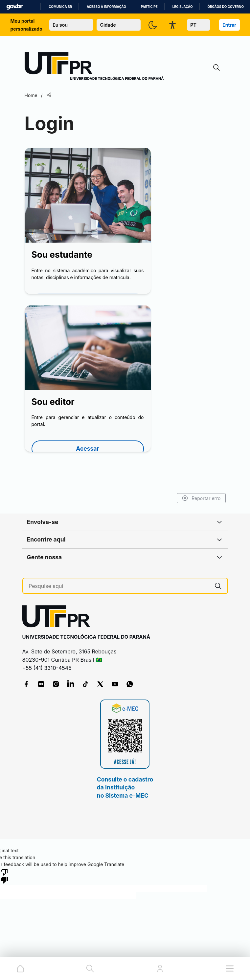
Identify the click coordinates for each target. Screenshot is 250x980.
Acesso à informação (106, 7)
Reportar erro (201, 498)
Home (31, 95)
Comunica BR (60, 7)
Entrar (229, 25)
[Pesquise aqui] (119, 586)
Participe (149, 7)
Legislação (183, 7)
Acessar (87, 449)
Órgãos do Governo (226, 7)
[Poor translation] (4, 876)
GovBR (14, 7)
